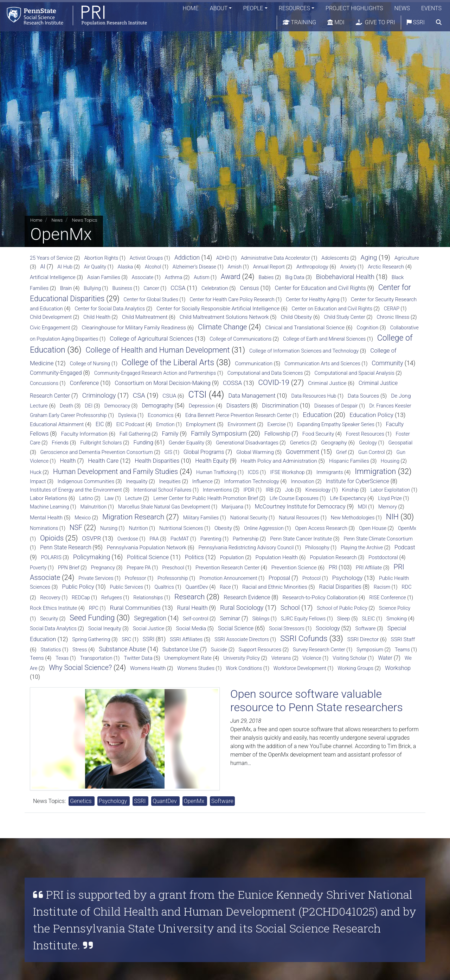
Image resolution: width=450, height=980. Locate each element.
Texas (62, 658)
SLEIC (368, 619)
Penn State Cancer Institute (301, 539)
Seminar (230, 618)
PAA (154, 539)
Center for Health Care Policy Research (232, 299)
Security (49, 619)
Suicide (219, 650)
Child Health (97, 317)
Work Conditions (244, 668)
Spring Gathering (91, 639)
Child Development (51, 317)
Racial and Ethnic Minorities (275, 587)
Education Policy (371, 415)
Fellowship (277, 434)
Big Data (295, 277)
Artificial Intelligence (53, 277)
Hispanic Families (349, 461)
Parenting (211, 539)
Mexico (83, 518)
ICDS (253, 472)
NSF (76, 528)
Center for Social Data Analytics (110, 309)
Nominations (44, 528)
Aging (369, 258)
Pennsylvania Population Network (147, 548)
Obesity (223, 528)
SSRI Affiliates (186, 639)
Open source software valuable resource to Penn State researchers (317, 701)
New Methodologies (353, 518)
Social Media (191, 628)
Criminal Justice (327, 383)
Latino (86, 498)
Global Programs (204, 452)
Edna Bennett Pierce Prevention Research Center (238, 415)
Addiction (187, 258)
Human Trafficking (216, 472)
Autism (201, 277)
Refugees (112, 598)
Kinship (351, 490)
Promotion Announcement (228, 578)
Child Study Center (345, 317)
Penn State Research (66, 547)
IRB (270, 490)
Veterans (281, 658)
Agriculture (407, 258)
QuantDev (197, 587)
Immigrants (330, 472)
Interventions (217, 490)
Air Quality (95, 267)
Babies (266, 277)
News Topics (85, 220)
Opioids (52, 538)
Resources (294, 9)
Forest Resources (365, 434)
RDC (407, 587)
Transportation (96, 658)
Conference (84, 383)
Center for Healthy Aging (313, 299)
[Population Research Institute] (74, 16)
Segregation (150, 618)
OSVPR (91, 538)
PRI (333, 567)
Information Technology (252, 481)
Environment (242, 425)
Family (170, 434)
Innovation (302, 482)
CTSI (197, 395)
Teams (402, 650)
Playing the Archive (362, 548)
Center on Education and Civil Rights (332, 309)
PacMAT (180, 539)
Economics (160, 415)
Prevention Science (294, 568)
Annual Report (269, 267)
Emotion (165, 424)
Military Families (201, 518)
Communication (254, 363)
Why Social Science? (80, 668)
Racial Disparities (340, 587)
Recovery (50, 598)
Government (303, 452)
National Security (249, 518)
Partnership (246, 539)
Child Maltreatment (145, 317)
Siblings (261, 619)
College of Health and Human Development (157, 350)
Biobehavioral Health (345, 277)
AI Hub (65, 267)
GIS (168, 452)
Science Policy (395, 608)
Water (385, 658)
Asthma (174, 277)
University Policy (242, 658)
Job (290, 490)
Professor (136, 578)
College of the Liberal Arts (168, 362)
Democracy (117, 406)
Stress (80, 650)
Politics (194, 557)
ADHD (223, 258)
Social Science (236, 628)
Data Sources (363, 396)
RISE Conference (387, 598)
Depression (202, 406)
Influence (202, 482)
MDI (336, 23)
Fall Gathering (135, 434)
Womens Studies (196, 668)
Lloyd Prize (390, 498)
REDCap (81, 598)
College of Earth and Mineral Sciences (324, 339)
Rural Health (192, 608)
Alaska (126, 267)
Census (250, 288)
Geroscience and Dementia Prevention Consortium (97, 452)
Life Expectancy (348, 498)
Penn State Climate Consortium (378, 539)
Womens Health (148, 668)
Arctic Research (386, 267)
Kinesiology (318, 490)
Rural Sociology (242, 608)
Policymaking (92, 557)
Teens (37, 658)
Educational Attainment (57, 424)
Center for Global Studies (151, 299)
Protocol (311, 578)
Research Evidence (247, 597)
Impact (38, 481)
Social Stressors (287, 628)
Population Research (333, 557)
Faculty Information (84, 434)
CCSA (178, 288)
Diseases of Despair (336, 406)
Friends (60, 443)
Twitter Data (138, 658)
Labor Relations (49, 498)
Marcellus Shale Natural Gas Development (164, 507)
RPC (94, 608)
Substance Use (181, 649)
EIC (100, 424)
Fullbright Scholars (101, 443)
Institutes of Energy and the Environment (76, 490)
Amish (234, 267)
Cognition (368, 328)
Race (225, 587)
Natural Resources (299, 518)
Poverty (38, 568)
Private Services (96, 578)
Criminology (99, 395)
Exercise (277, 424)
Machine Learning (49, 507)
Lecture (134, 498)
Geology (368, 443)
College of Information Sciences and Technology (304, 351)
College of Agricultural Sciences (152, 339)
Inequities (170, 482)
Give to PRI (375, 23)
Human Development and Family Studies (116, 472)
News (402, 9)
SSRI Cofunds (304, 638)
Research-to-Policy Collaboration (320, 598)
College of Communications (240, 339)
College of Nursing (90, 363)
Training (300, 23)
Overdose (128, 539)
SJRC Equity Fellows (303, 619)
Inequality (137, 482)
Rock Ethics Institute (53, 608)
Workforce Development (300, 668)
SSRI (416, 23)
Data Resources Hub (314, 396)
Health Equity (212, 461)
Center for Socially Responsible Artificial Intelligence (218, 309)
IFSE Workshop (287, 472)
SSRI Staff (403, 639)
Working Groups (355, 668)
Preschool (173, 568)
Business (122, 288)
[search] (439, 23)
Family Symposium (219, 433)
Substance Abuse (122, 649)
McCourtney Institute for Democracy (300, 507)
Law (109, 498)
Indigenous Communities (86, 481)
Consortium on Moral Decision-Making (163, 383)
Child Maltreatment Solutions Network (224, 317)
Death (66, 406)
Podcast (405, 547)
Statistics (51, 650)
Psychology (348, 578)
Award (231, 277)
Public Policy (78, 587)
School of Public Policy (342, 608)
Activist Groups (146, 258)
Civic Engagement (50, 328)
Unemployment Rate (188, 658)
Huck (36, 472)
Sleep (344, 619)
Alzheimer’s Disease (194, 267)
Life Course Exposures (294, 498)
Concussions (44, 383)
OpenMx (407, 528)
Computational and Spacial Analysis (355, 373)
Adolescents (335, 258)
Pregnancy (103, 568)
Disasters (238, 406)
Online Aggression (264, 528)
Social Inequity (105, 628)
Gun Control (372, 452)
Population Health (277, 557)
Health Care (103, 461)
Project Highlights (354, 9)
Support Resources (260, 650)
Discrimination (280, 406)
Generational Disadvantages (247, 443)
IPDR (249, 490)
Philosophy (317, 548)
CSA (139, 396)
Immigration (375, 471)
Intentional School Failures (162, 490)
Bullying (92, 288)
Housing (390, 461)
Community (387, 363)
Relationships (148, 598)
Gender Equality (187, 443)
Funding (143, 442)
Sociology (328, 628)
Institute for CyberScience (358, 481)
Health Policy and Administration (279, 461)
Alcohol (153, 267)
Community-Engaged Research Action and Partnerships (155, 373)
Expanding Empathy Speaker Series (336, 424)
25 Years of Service (51, 258)
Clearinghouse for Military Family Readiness (134, 328)
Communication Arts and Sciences (322, 363)
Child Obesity (296, 317)
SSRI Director (363, 639)
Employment (201, 424)
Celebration (215, 288)
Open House (373, 528)
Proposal (279, 578)
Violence (312, 658)
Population (232, 558)
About (219, 9)
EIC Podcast (130, 424)
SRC (127, 639)
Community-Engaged (56, 373)
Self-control (196, 619)
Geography (334, 443)
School (290, 608)
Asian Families (104, 277)
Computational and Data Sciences (265, 373)
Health (68, 461)
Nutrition (138, 528)
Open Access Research (321, 528)
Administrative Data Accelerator (275, 258)
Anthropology (312, 267)
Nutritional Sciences (181, 528)
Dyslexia (127, 415)
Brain (66, 288)
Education (317, 415)
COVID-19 (274, 382)
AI (43, 267)
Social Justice (149, 628)
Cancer (152, 288)
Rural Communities (135, 608)
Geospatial (400, 443)
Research (189, 597)
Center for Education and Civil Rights (320, 288)
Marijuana (232, 507)
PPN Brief (69, 568)
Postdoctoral (383, 557)
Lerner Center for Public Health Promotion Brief (206, 498)
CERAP (392, 309)
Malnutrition (94, 507)
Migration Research (133, 517)
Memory (388, 507)
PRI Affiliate (369, 568)
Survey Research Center (319, 650)
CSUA (169, 396)
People (253, 9)
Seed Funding (92, 618)
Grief (341, 452)
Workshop (398, 668)
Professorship (173, 578)
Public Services (127, 587)
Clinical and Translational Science (305, 328)
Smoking (397, 619)
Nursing (109, 528)
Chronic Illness (393, 317)
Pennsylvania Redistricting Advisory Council (246, 548)
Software (365, 628)
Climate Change (222, 327)
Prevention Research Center (227, 568)
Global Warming (255, 452)
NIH (392, 517)
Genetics (300, 443)
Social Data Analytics (53, 629)
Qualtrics (164, 587)
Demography (157, 406)
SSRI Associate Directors (242, 639)
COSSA (232, 383)
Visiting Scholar (350, 658)
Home (191, 9)
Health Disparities (157, 461)
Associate (143, 277)
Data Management (252, 396)
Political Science (148, 557)
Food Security (318, 434)
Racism (382, 587)
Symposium (370, 650)
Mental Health (46, 518)
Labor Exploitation (390, 490)
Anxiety (348, 267)
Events (431, 9)
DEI (89, 406)
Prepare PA (139, 568)
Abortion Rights (101, 258)
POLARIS (51, 557)
